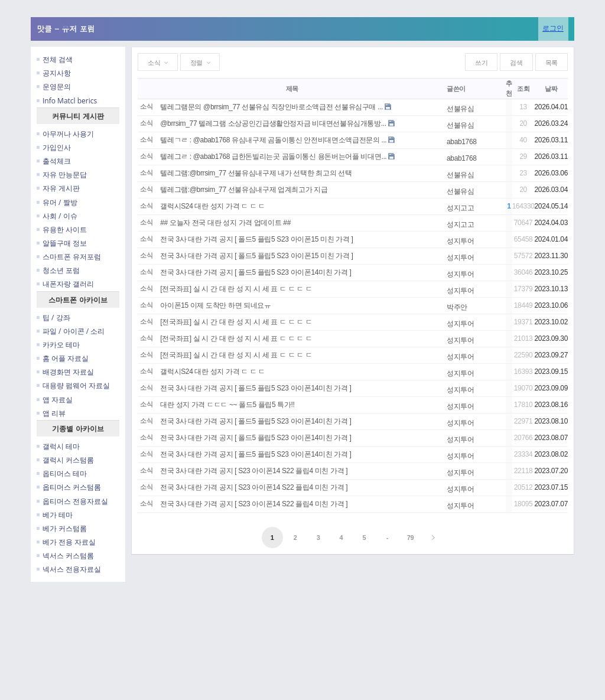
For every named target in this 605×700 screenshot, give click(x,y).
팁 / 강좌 (53, 318)
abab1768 (462, 142)
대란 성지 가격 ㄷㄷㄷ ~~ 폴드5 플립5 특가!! (227, 405)
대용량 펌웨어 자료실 (73, 385)
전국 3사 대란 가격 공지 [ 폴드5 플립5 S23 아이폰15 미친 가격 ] (256, 239)
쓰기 (481, 63)
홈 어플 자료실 (63, 358)
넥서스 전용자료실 (69, 569)
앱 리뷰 (51, 413)
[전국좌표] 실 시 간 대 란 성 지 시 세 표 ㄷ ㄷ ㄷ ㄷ (236, 289)
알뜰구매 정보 (62, 243)
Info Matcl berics (67, 101)
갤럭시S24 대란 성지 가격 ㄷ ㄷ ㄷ (213, 206)
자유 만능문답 (62, 175)
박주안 (457, 307)
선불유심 (461, 109)
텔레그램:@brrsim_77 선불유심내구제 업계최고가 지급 (244, 190)
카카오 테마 (58, 345)
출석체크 (54, 161)
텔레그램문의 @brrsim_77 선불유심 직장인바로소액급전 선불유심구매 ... (271, 107)
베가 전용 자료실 (66, 542)
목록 (552, 63)
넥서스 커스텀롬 (65, 556)
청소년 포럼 (58, 270)
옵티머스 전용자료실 (72, 501)
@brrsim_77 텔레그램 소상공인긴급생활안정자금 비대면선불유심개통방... (273, 123)
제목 (292, 89)
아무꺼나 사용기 (65, 134)
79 (411, 538)
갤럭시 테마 (58, 446)
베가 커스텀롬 (62, 528)
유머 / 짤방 (57, 202)
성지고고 (461, 208)
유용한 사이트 (62, 229)
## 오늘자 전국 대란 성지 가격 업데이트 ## (225, 223)
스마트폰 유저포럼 (69, 257)
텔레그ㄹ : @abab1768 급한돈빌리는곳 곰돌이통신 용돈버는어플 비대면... (273, 157)
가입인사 (54, 147)
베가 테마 (55, 515)
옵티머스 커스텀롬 (69, 487)
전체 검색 (55, 59)
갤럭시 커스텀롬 (65, 460)
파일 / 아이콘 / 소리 (71, 331)
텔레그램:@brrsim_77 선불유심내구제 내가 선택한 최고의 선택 (256, 173)
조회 (523, 89)
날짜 (551, 89)
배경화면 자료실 (65, 372)
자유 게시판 (58, 188)
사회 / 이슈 (57, 216)
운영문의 (54, 87)
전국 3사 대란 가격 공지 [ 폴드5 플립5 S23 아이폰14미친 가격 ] (256, 272)
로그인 (553, 28)
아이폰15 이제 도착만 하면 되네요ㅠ (215, 305)
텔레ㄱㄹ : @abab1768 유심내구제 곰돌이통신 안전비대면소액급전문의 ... (273, 140)
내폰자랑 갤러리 (65, 284)
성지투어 (461, 241)
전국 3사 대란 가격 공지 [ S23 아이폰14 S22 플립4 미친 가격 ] (254, 471)
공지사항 (54, 73)
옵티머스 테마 (62, 473)
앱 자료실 (55, 400)
